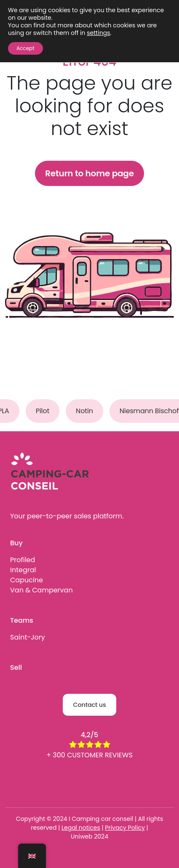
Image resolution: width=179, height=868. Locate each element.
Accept (25, 48)
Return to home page (89, 173)
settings (98, 33)
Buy (16, 543)
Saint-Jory (28, 637)
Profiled (23, 560)
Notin (87, 411)
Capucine (27, 580)
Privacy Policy (125, 828)
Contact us (89, 705)
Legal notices (81, 828)
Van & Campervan (41, 590)
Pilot (45, 411)
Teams (22, 620)
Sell (16, 668)
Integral (23, 570)
